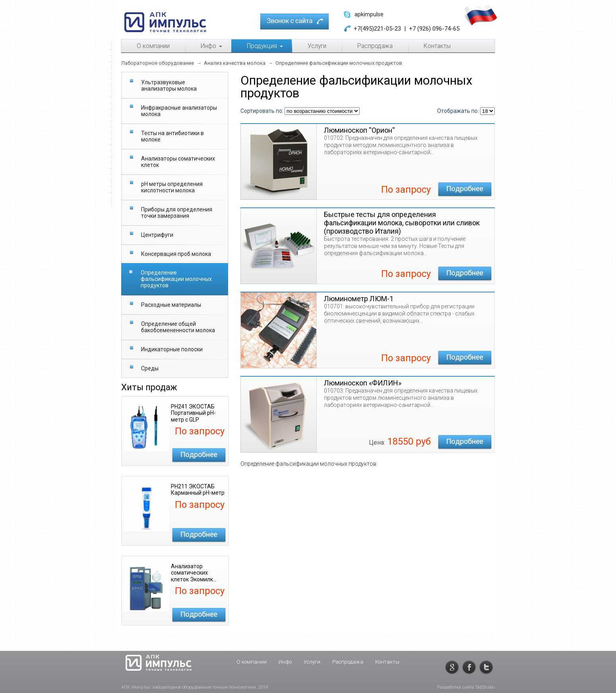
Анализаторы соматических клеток (178, 162)
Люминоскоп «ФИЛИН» (363, 383)
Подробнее (199, 455)
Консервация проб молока (176, 254)
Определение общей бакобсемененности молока (178, 327)
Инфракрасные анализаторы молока (179, 111)
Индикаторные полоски (172, 349)
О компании (252, 662)
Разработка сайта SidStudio (466, 687)
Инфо (285, 662)
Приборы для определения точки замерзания (177, 213)
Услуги (312, 662)
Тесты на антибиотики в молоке (172, 136)
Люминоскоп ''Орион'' (359, 130)
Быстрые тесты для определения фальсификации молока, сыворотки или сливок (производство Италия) (402, 223)
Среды (150, 368)
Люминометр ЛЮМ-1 (359, 299)
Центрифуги (157, 235)
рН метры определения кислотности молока (172, 187)
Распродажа (348, 662)
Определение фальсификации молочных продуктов (176, 279)
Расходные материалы (171, 305)
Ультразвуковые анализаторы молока (169, 85)
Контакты (387, 662)
